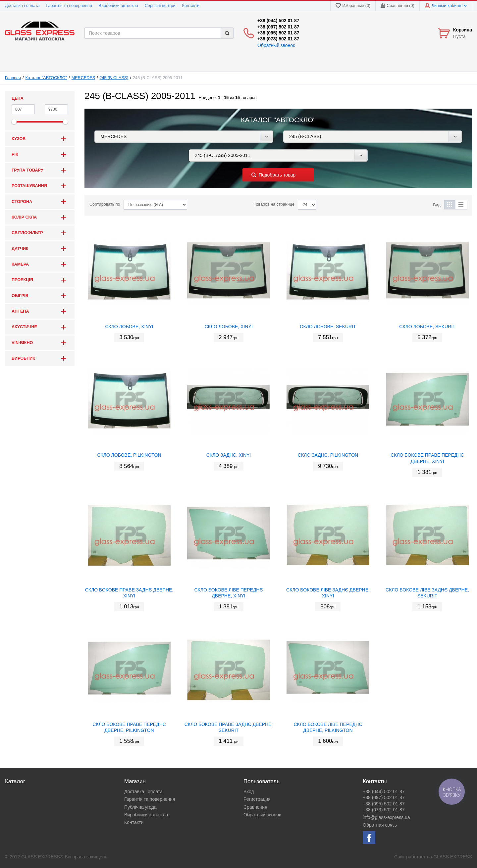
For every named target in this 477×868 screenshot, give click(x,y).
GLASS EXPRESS (453, 857)
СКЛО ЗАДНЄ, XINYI (229, 455)
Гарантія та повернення (69, 6)
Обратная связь (380, 825)
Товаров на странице (274, 204)
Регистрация (257, 799)
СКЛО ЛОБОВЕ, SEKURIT (328, 327)
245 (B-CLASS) (114, 78)
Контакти (191, 6)
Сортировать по (105, 204)
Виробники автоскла (118, 6)
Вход (249, 791)
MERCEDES (83, 78)
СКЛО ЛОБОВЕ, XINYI (129, 327)
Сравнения (255, 807)
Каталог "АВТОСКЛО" (46, 78)
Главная (13, 78)
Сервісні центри (160, 6)
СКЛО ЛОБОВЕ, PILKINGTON (129, 455)
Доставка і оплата (22, 6)
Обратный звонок (276, 45)
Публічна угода (140, 807)
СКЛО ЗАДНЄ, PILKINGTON (328, 455)
